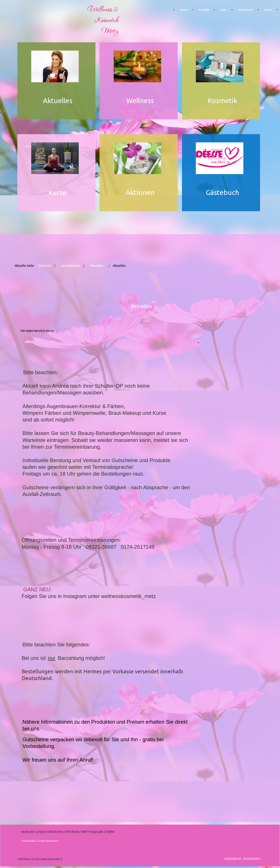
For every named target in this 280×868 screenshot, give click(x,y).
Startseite (45, 266)
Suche (268, 10)
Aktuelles (97, 266)
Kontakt (204, 10)
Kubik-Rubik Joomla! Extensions (40, 841)
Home (184, 10)
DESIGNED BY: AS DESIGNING (241, 859)
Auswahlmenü (71, 266)
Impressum (246, 10)
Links (224, 10)
